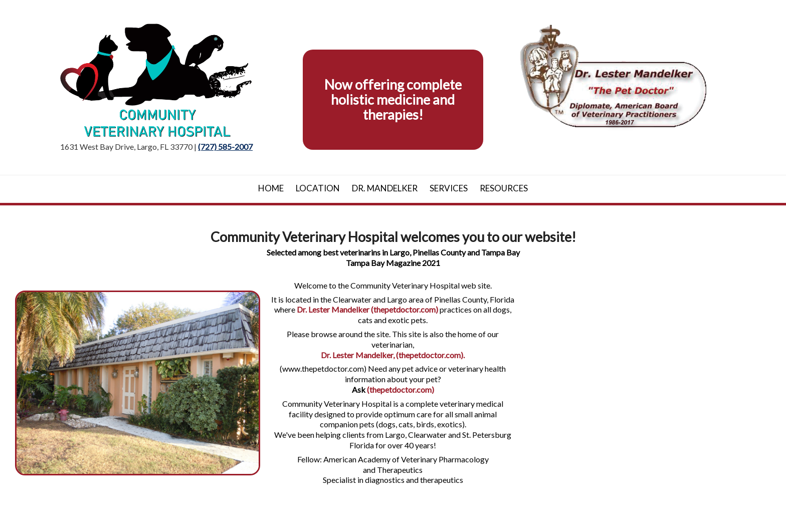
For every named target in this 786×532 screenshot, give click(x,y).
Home (271, 188)
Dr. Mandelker (385, 188)
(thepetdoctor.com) (401, 389)
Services (449, 188)
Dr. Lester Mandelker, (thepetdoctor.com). (393, 355)
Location (318, 188)
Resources (504, 188)
